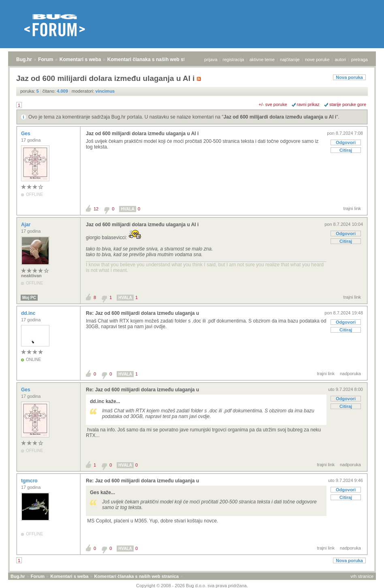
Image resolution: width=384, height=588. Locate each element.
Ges (26, 134)
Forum (46, 59)
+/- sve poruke (273, 104)
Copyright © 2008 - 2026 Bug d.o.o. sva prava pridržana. (192, 586)
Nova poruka (349, 77)
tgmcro (30, 481)
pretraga (359, 59)
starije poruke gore (348, 104)
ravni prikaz (308, 104)
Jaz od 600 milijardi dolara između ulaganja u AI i (280, 117)
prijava (211, 59)
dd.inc (29, 313)
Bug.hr (24, 59)
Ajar (27, 225)
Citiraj (346, 150)
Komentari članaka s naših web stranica (153, 59)
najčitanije (290, 59)
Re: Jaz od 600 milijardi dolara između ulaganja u (142, 313)
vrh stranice (362, 576)
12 (96, 209)
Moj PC (29, 298)
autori (341, 59)
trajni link (352, 208)
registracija (234, 59)
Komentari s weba (80, 59)
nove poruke (317, 59)
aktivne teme (262, 59)
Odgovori (346, 142)
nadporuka (350, 374)
